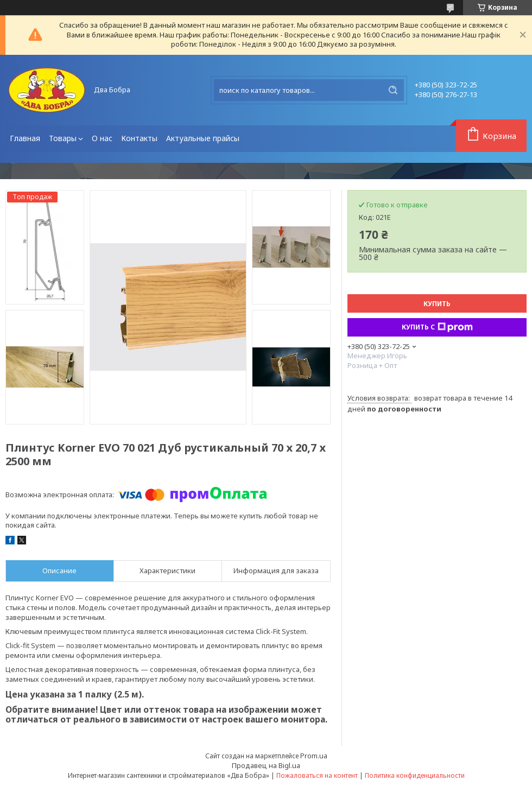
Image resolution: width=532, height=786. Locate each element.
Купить (437, 304)
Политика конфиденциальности (415, 775)
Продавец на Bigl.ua (266, 765)
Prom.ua (314, 756)
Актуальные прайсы (203, 138)
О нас (102, 138)
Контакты (139, 138)
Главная (25, 138)
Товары (63, 138)
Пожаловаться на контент (317, 775)
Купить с (437, 327)
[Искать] (393, 90)
